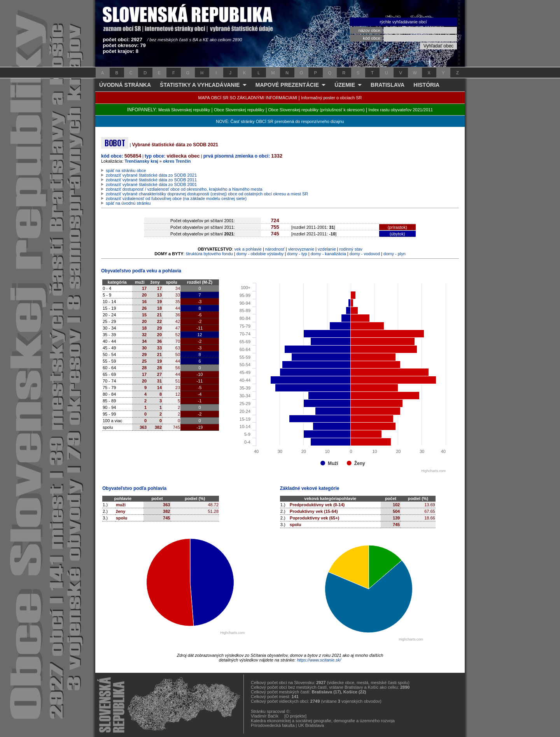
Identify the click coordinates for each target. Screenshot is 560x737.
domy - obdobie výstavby (260, 254)
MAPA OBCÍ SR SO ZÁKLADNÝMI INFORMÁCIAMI (248, 98)
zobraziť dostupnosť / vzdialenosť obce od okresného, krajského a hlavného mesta (184, 189)
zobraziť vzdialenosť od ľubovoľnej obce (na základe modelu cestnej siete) (176, 198)
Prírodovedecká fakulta (273, 725)
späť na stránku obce (126, 170)
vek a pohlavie (248, 249)
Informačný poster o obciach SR (332, 98)
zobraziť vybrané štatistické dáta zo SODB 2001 (151, 184)
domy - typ (297, 254)
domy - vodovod (365, 254)
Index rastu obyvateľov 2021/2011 (401, 110)
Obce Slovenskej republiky (239, 110)
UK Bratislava (311, 725)
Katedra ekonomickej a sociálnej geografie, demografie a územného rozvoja (323, 721)
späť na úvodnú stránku (128, 203)
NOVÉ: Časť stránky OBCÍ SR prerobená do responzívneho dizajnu (280, 121)
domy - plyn (395, 254)
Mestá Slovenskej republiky (184, 110)
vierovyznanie (301, 249)
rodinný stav (351, 249)
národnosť (275, 249)
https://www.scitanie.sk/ (319, 660)
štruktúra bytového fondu (209, 254)
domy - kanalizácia (328, 254)
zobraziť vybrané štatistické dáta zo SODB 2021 (151, 175)
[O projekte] (295, 716)
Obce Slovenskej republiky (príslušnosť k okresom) (317, 110)
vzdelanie (327, 249)
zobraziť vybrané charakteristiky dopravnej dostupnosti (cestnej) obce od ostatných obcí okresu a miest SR (207, 194)
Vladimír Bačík (265, 716)
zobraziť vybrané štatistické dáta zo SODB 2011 (151, 180)
